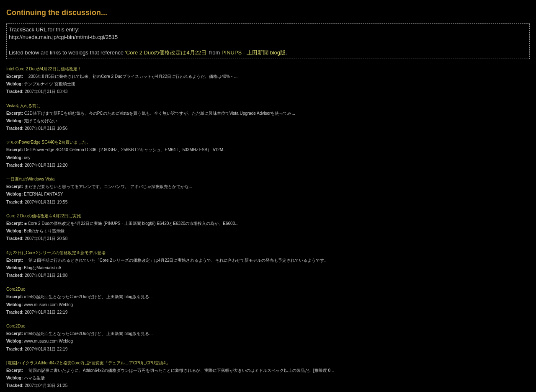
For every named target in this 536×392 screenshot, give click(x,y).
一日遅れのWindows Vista (30, 179)
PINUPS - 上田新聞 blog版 (254, 53)
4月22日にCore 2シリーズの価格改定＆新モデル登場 (56, 253)
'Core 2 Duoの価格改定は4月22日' (166, 53)
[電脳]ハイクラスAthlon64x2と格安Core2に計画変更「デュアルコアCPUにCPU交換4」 (88, 363)
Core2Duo (16, 289)
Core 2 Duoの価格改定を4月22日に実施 (44, 216)
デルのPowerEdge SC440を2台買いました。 (48, 142)
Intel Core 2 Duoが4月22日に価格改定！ (44, 69)
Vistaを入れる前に (23, 106)
